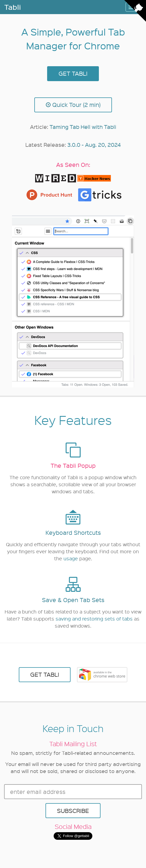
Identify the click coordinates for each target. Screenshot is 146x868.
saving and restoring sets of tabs (94, 619)
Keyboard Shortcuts (73, 532)
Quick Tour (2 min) (73, 105)
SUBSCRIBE (73, 811)
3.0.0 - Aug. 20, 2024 (94, 145)
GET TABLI (73, 73)
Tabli (13, 7)
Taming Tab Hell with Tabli (83, 127)
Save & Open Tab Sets (73, 600)
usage (71, 558)
